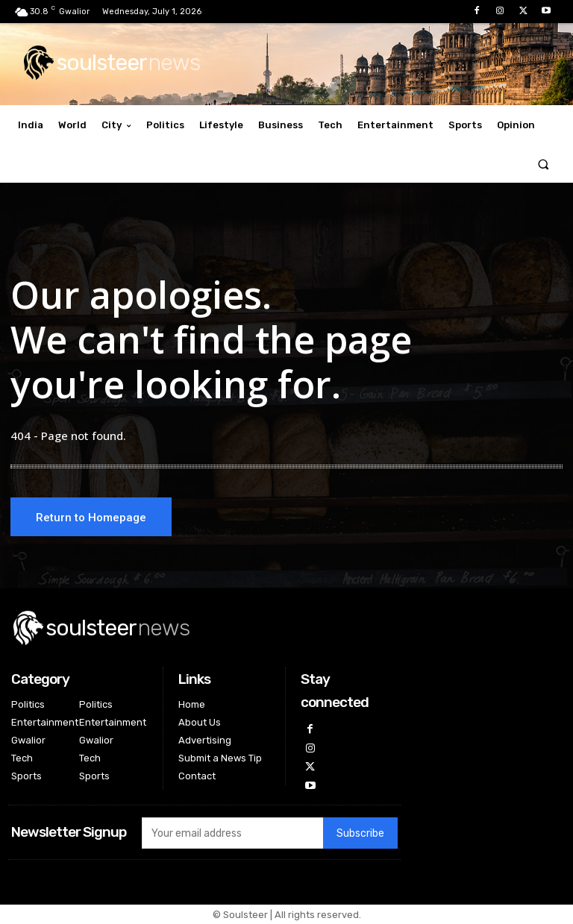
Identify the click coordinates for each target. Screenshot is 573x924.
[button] (544, 164)
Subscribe (360, 833)
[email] (232, 833)
